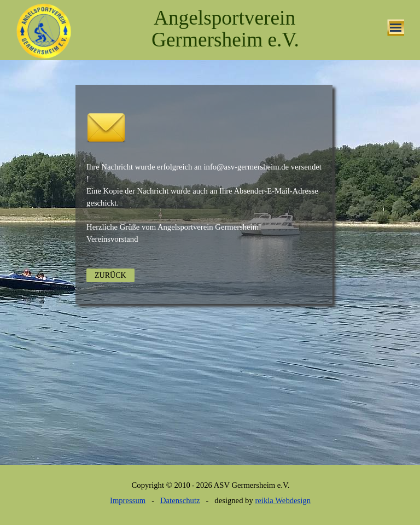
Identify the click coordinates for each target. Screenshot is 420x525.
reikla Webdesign (283, 500)
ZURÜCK (110, 275)
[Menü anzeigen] (396, 28)
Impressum (128, 500)
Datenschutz (180, 500)
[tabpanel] (206, 72)
